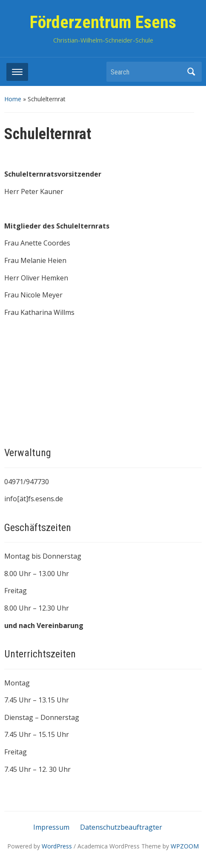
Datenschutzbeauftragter (121, 827)
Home (13, 99)
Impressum (51, 827)
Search (191, 72)
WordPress (57, 846)
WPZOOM (185, 846)
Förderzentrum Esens (103, 22)
